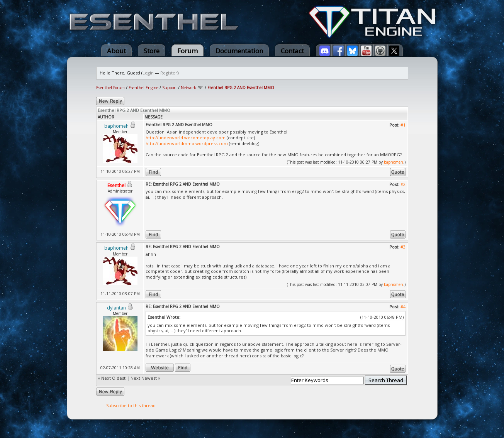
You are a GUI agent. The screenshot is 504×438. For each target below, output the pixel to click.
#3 (403, 247)
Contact (292, 51)
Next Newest (144, 378)
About (116, 51)
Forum (188, 51)
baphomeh (394, 162)
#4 (403, 307)
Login (148, 73)
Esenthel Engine (143, 88)
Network (188, 88)
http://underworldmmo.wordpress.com (187, 143)
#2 (403, 184)
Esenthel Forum (110, 88)
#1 (403, 125)
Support (170, 88)
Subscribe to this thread (131, 405)
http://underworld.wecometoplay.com (186, 138)
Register (169, 73)
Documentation (239, 51)
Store (152, 51)
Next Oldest (113, 378)
